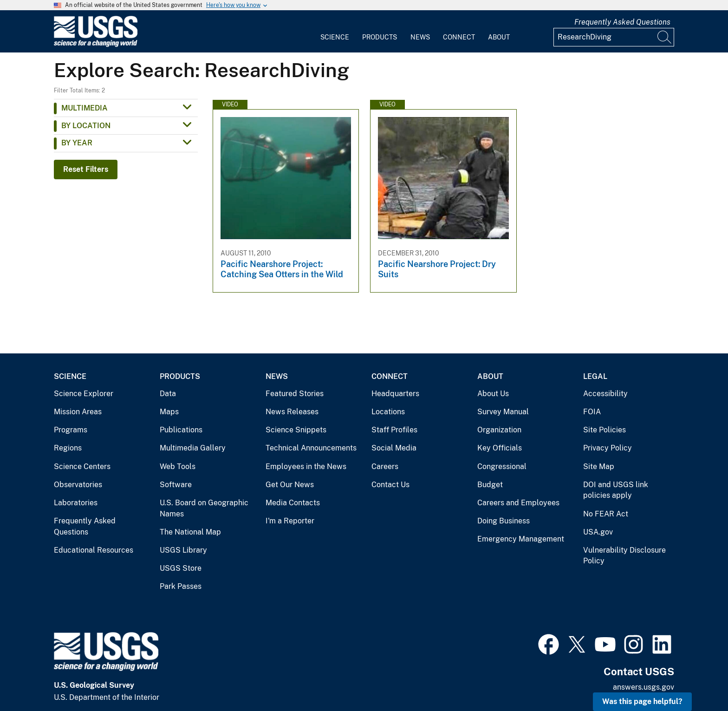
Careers (385, 466)
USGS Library (183, 550)
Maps (169, 412)
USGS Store (181, 568)
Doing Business (504, 521)
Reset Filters (86, 169)
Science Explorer (84, 394)
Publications (181, 430)
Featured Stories (295, 394)
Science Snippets (296, 430)
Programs (71, 430)
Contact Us (390, 485)
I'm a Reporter (290, 521)
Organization (499, 430)
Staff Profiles (394, 430)
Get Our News (290, 485)
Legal (595, 376)
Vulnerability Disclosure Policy (624, 556)
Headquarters (395, 394)
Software (176, 485)
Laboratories (76, 503)
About (499, 37)
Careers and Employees (518, 503)
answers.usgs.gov (643, 687)
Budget (490, 485)
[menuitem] (335, 32)
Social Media (394, 448)
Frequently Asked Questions (622, 22)
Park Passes (181, 586)
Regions (68, 448)
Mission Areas (78, 412)
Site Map (599, 466)
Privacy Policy (608, 448)
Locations (388, 412)
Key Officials (500, 448)
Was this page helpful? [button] (642, 701)
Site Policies (604, 430)
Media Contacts (293, 503)
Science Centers (82, 466)
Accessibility (605, 394)
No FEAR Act (606, 514)
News (420, 37)
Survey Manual (503, 412)
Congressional (502, 466)
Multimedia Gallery (193, 448)
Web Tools (178, 466)
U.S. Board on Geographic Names (204, 508)
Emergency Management (521, 539)
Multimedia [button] (84, 108)
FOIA (592, 412)
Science (335, 37)
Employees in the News (306, 466)
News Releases (292, 412)
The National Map (190, 532)
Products (380, 37)
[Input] (614, 37)
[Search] (665, 37)
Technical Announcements (311, 448)
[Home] (96, 45)
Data (168, 394)
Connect (459, 37)
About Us (493, 394)
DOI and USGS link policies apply (616, 490)
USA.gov (598, 532)
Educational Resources (94, 550)
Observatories (78, 485)
